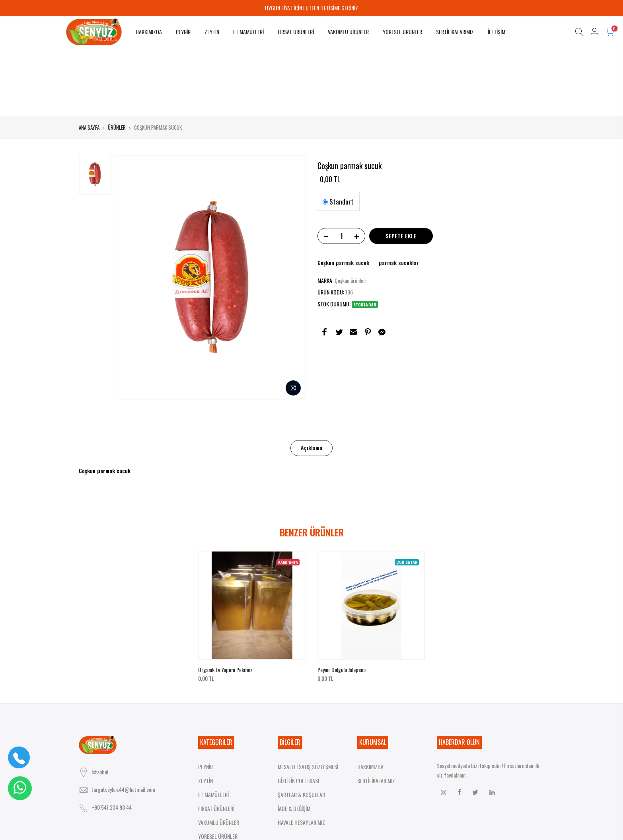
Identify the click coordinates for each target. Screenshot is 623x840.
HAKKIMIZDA (149, 32)
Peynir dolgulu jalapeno (342, 603)
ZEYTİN (212, 32)
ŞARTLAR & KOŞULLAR (301, 728)
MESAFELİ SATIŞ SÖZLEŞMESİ (308, 701)
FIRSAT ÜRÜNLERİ (296, 32)
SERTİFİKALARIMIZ (455, 32)
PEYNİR (183, 32)
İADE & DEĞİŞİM (294, 742)
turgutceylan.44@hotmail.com (123, 708)
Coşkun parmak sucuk (343, 196)
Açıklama (311, 381)
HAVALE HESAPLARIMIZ (301, 756)
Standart (338, 135)
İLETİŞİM (496, 32)
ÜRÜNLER (117, 61)
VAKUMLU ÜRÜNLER (348, 32)
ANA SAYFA (89, 61)
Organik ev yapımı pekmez (225, 603)
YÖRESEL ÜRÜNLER (402, 32)
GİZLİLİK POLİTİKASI (298, 714)
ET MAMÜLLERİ (248, 32)
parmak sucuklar (399, 196)
